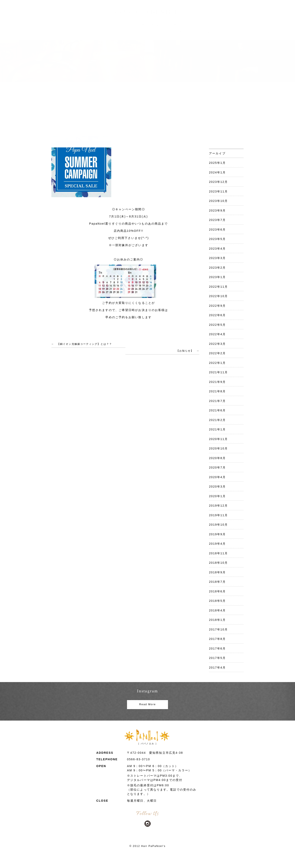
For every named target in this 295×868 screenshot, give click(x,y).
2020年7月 (217, 467)
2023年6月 (217, 230)
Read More (147, 704)
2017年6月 (217, 648)
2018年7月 (217, 582)
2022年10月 (218, 296)
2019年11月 (218, 515)
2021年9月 (217, 382)
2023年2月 (217, 268)
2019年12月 (218, 506)
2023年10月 (218, 201)
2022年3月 (217, 344)
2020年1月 (217, 496)
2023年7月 (217, 220)
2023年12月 (218, 182)
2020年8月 (217, 458)
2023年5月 (217, 239)
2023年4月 (217, 249)
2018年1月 (217, 620)
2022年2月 (217, 353)
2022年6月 (217, 315)
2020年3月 (217, 487)
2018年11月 (218, 553)
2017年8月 (217, 639)
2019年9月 (217, 534)
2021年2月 (217, 420)
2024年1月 (217, 172)
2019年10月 (218, 525)
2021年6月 (217, 410)
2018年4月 (217, 610)
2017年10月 (218, 629)
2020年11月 (218, 439)
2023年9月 (217, 210)
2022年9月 (217, 306)
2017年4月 (217, 668)
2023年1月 (217, 277)
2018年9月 (217, 572)
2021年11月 (218, 372)
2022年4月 (217, 334)
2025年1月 (217, 163)
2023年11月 (218, 191)
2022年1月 (217, 363)
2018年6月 (217, 591)
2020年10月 (218, 448)
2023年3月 (217, 258)
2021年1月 (217, 429)
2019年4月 (217, 544)
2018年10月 (218, 563)
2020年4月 (217, 477)
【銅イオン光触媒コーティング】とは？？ (85, 344)
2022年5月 (217, 325)
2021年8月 (217, 391)
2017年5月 (217, 658)
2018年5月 (217, 601)
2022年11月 (218, 287)
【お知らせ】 (185, 351)
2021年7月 (217, 401)
